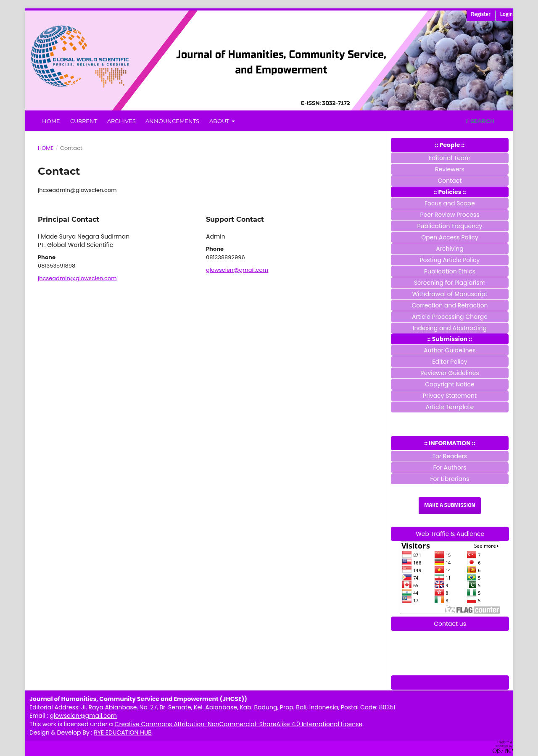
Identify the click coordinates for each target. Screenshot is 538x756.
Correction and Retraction (450, 305)
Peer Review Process (450, 215)
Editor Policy (450, 362)
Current (84, 121)
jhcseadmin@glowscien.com (77, 278)
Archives (121, 121)
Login (506, 14)
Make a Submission (450, 505)
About (220, 121)
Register (481, 14)
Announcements (172, 121)
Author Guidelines (450, 350)
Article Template (450, 407)
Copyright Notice (450, 384)
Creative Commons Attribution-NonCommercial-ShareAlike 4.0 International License (239, 724)
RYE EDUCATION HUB (123, 732)
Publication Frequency (450, 226)
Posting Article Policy (450, 260)
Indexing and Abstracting (450, 328)
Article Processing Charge (450, 317)
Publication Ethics (450, 271)
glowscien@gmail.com (237, 270)
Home (51, 121)
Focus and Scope (450, 203)
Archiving (450, 249)
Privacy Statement (450, 396)
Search (480, 121)
